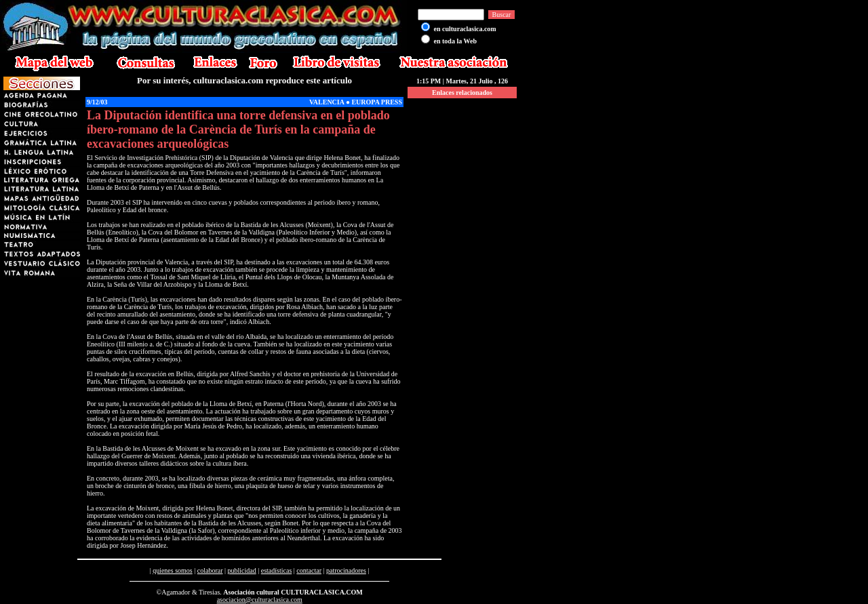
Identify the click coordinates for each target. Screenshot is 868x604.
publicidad (242, 570)
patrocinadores (346, 570)
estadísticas (277, 570)
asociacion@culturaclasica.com (260, 600)
